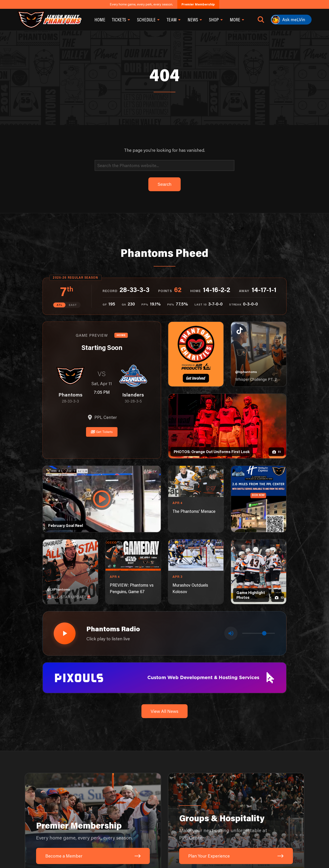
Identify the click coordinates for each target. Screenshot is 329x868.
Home (100, 19)
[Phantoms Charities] (196, 354)
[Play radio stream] (64, 633)
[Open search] (261, 20)
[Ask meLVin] (291, 20)
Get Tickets (102, 431)
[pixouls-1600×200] (165, 676)
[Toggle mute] (231, 633)
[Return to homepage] (49, 20)
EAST (72, 305)
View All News (164, 710)
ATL (60, 305)
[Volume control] (258, 633)
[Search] (164, 165)
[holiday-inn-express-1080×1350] (259, 499)
